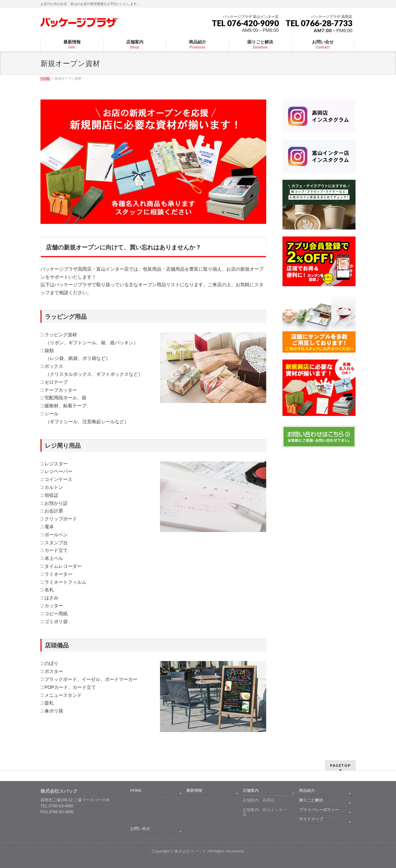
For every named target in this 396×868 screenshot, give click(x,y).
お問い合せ (140, 829)
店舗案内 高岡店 (259, 800)
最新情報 (194, 790)
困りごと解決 (311, 800)
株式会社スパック (59, 791)
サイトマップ (311, 819)
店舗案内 (251, 790)
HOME (136, 790)
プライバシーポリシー (319, 810)
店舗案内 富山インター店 (265, 812)
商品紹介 (307, 790)
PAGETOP (340, 765)
